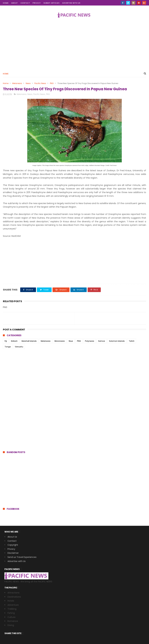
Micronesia (60, 341)
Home (6, 74)
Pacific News (40, 83)
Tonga (8, 347)
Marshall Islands (29, 341)
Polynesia (90, 341)
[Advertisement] (74, 44)
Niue (71, 341)
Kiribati (14, 341)
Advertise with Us (71, 3)
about (14, 3)
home (6, 3)
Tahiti (132, 341)
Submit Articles (52, 3)
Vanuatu (19, 347)
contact (25, 3)
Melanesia (17, 83)
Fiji (6, 341)
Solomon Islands (117, 341)
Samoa (102, 341)
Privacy (37, 3)
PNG (52, 83)
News (28, 83)
